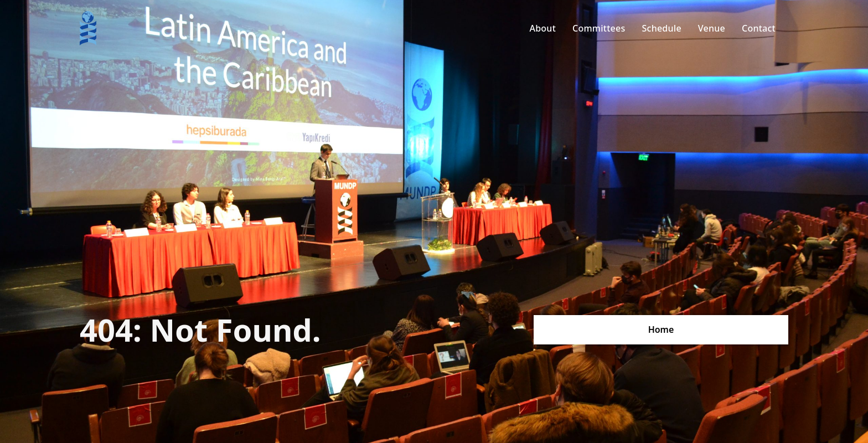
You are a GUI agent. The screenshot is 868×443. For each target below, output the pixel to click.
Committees (599, 28)
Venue (712, 28)
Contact (759, 28)
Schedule (661, 28)
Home (661, 329)
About (542, 28)
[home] (88, 28)
